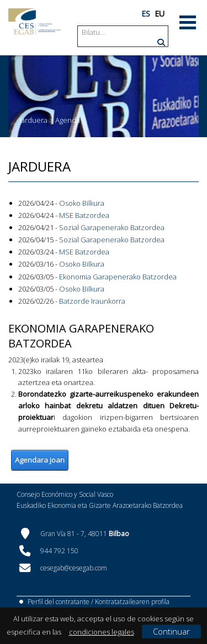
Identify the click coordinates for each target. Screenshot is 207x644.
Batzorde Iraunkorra (92, 301)
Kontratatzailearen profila (132, 602)
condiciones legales (102, 632)
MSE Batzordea (84, 215)
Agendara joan (40, 460)
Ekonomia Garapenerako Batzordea (118, 277)
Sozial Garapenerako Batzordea (112, 227)
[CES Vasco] (34, 22)
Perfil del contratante (59, 602)
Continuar (171, 631)
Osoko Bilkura (82, 203)
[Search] (124, 32)
